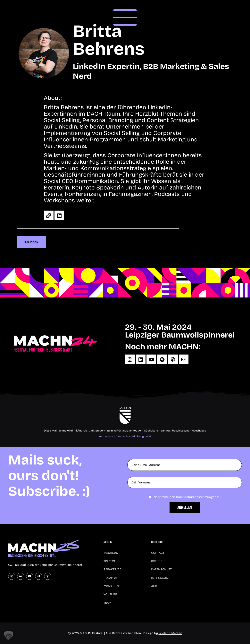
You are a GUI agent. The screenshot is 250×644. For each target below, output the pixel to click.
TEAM (107, 603)
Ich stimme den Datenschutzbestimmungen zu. (187, 497)
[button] (9, 635)
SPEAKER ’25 (112, 569)
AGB (149, 436)
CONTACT (158, 553)
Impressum (106, 436)
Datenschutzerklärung (130, 436)
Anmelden (185, 507)
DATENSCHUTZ (161, 569)
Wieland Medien (170, 633)
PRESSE (157, 561)
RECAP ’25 (111, 578)
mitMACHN (111, 586)
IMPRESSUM (160, 578)
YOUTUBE (110, 594)
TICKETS (109, 561)
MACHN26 (111, 553)
